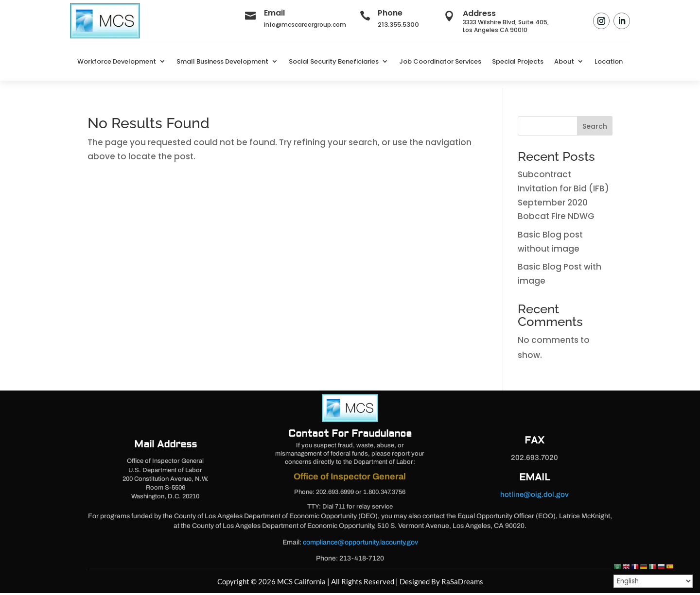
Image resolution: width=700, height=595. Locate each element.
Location (609, 61)
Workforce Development (117, 61)
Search (595, 128)
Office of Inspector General (350, 478)
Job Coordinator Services (440, 61)
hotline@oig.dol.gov (534, 496)
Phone (390, 13)
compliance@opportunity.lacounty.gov (360, 544)
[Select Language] (653, 581)
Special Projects (518, 61)
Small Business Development (222, 61)
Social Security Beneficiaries (334, 61)
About (564, 61)
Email (274, 13)
